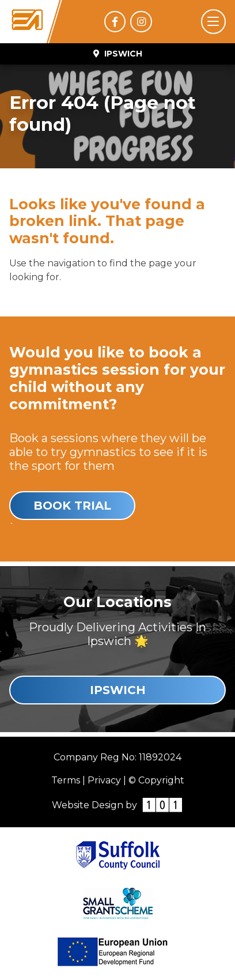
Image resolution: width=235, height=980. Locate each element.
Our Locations (117, 602)
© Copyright (156, 780)
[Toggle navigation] (213, 22)
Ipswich (118, 690)
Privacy (104, 780)
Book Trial (72, 506)
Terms (66, 780)
